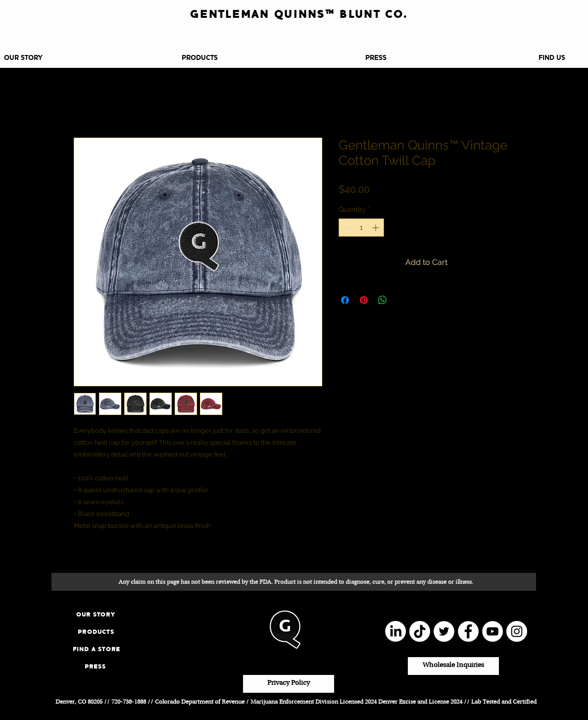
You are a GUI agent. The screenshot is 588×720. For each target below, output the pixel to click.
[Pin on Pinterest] (364, 300)
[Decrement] (346, 228)
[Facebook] (468, 631)
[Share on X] (401, 300)
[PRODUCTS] (96, 632)
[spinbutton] (361, 228)
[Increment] (376, 228)
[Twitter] (444, 631)
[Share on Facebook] (345, 300)
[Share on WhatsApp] (383, 300)
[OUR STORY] (96, 614)
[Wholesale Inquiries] (453, 666)
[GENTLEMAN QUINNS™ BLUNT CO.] (299, 14)
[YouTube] (492, 631)
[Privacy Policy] (289, 684)
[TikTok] (420, 631)
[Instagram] (517, 631)
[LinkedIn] (395, 631)
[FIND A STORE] (96, 649)
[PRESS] (95, 666)
